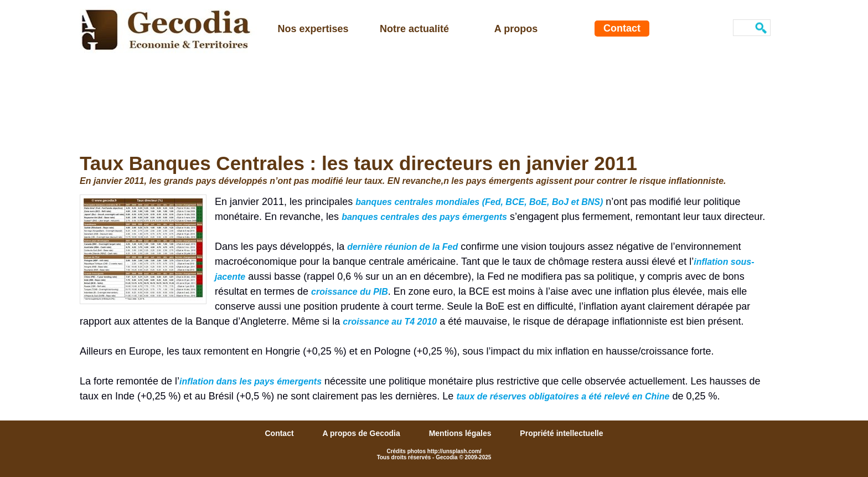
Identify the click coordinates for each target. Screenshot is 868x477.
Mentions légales (461, 433)
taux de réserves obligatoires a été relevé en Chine (563, 396)
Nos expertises (313, 29)
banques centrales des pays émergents (424, 217)
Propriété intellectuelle (561, 433)
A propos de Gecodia (362, 433)
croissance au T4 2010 (390, 322)
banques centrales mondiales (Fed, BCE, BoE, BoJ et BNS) (479, 202)
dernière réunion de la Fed (402, 247)
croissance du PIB (350, 292)
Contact (622, 28)
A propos (516, 29)
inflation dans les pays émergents (250, 381)
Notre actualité (414, 29)
